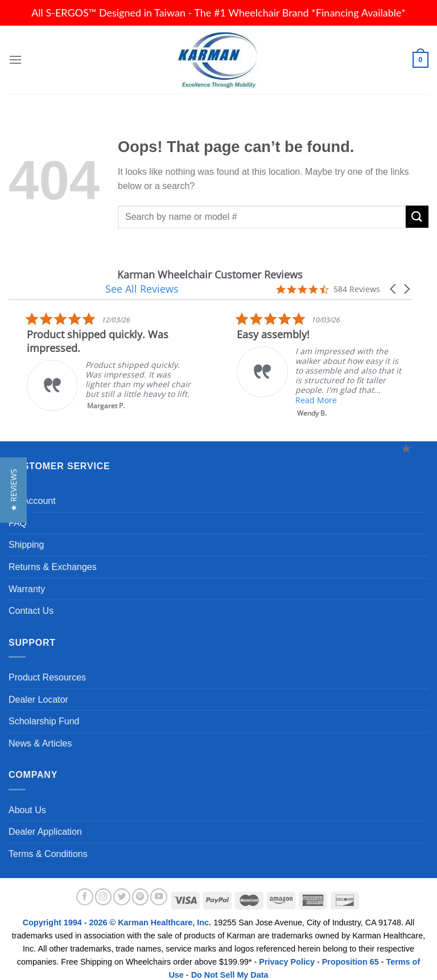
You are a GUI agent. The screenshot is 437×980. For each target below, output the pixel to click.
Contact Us (31, 600)
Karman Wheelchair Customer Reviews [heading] (103, 275)
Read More (132, 390)
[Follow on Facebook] (85, 887)
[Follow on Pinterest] (141, 887)
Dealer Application (45, 821)
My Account (32, 491)
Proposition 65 (351, 952)
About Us (27, 800)
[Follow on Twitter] (122, 887)
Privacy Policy (287, 952)
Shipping (26, 534)
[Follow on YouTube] (159, 887)
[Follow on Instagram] (104, 887)
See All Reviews (238, 274)
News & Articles (40, 733)
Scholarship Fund (44, 711)
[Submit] (417, 217)
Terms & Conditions (48, 844)
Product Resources (47, 667)
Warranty (27, 579)
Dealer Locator (38, 689)
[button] (394, 275)
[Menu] (15, 60)
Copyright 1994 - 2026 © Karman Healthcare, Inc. (118, 912)
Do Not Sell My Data (230, 965)
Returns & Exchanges (53, 557)
